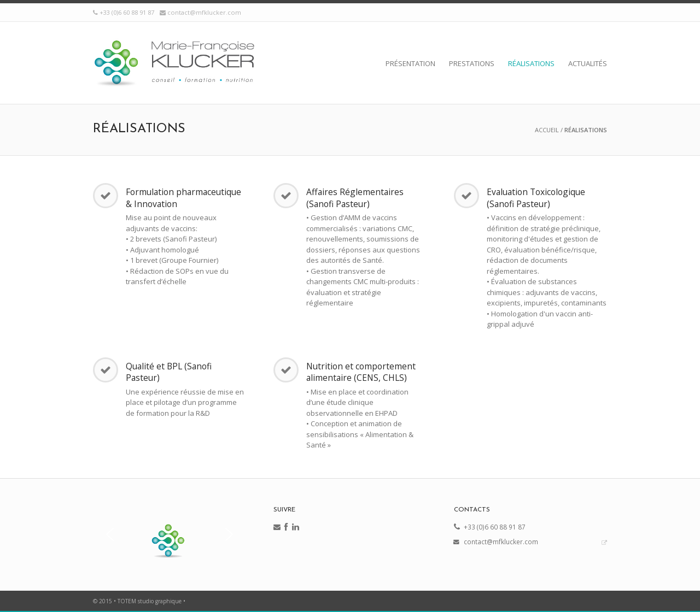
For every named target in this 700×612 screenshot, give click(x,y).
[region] (170, 535)
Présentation (410, 63)
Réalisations (531, 63)
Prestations (472, 63)
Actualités (588, 63)
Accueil (547, 130)
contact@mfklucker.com (204, 12)
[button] (110, 534)
